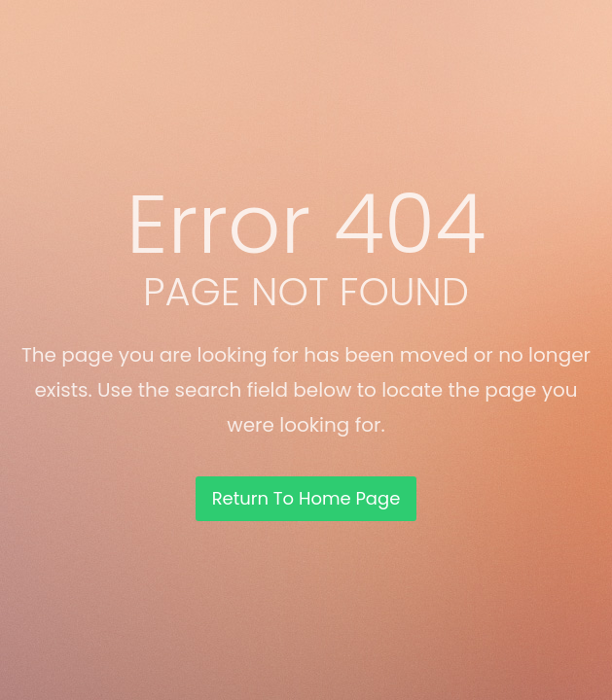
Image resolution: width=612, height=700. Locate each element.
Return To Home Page (306, 498)
